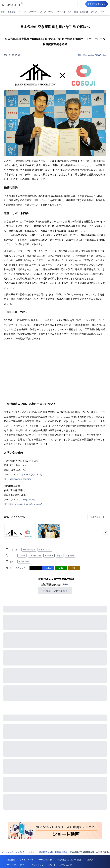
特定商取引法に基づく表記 (69, 860)
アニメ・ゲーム (47, 12)
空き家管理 (70, 556)
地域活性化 (49, 556)
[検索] (80, 4)
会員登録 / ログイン (97, 4)
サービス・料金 (26, 860)
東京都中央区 (24, 562)
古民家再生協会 (35, 556)
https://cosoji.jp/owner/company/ (25, 504)
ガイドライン (38, 865)
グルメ (94, 12)
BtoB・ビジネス (64, 12)
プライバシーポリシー (17, 865)
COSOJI (22, 556)
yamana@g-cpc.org (32, 474)
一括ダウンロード (97, 517)
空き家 (60, 556)
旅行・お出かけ (81, 12)
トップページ (10, 852)
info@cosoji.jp (29, 500)
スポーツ (33, 12)
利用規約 (89, 860)
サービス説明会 (45, 860)
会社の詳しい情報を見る (55, 591)
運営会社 (11, 860)
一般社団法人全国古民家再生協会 (91, 55)
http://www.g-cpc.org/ (20, 479)
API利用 (52, 865)
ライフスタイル (45, 550)
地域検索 (11, 12)
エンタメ (22, 12)
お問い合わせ (66, 865)
